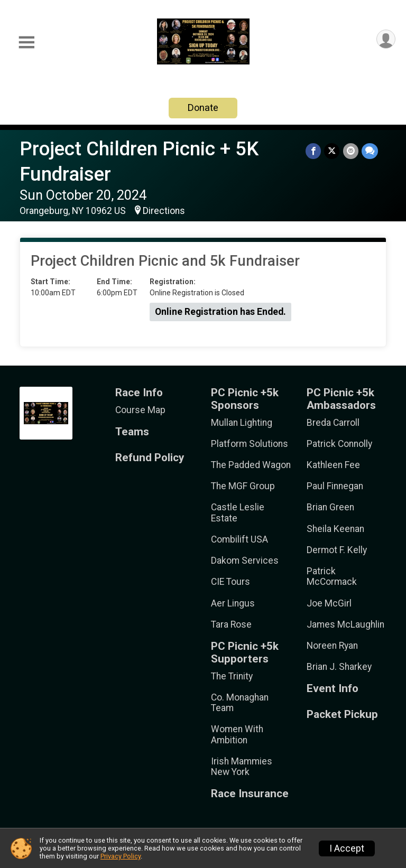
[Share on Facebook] (314, 151)
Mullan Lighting (242, 423)
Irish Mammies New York (242, 767)
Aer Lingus (233, 603)
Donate (203, 108)
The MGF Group (243, 486)
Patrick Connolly (339, 444)
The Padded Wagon (251, 465)
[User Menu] (386, 39)
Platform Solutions (250, 444)
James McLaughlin (345, 624)
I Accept (347, 848)
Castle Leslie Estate (238, 512)
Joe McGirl (329, 603)
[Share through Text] (370, 151)
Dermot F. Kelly (337, 550)
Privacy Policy (121, 856)
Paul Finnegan (335, 486)
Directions (164, 211)
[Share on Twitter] (332, 151)
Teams (132, 432)
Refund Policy (150, 458)
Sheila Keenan (335, 529)
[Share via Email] (351, 151)
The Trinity (232, 676)
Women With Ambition (237, 734)
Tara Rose (231, 624)
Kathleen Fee (333, 465)
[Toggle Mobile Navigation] (26, 43)
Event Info (333, 689)
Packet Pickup (342, 715)
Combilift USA (239, 539)
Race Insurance (250, 794)
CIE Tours (230, 582)
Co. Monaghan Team (240, 703)
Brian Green (330, 507)
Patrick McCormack (332, 576)
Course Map (140, 410)
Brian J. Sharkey (339, 667)
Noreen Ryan (332, 646)
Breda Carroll (333, 423)
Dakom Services (245, 561)
